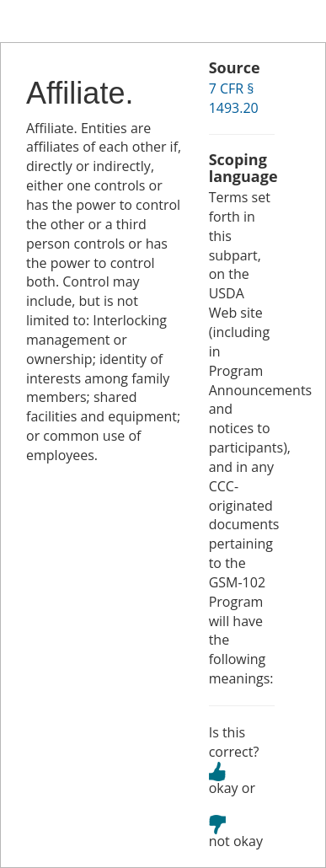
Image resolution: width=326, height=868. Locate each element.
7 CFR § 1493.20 (234, 98)
